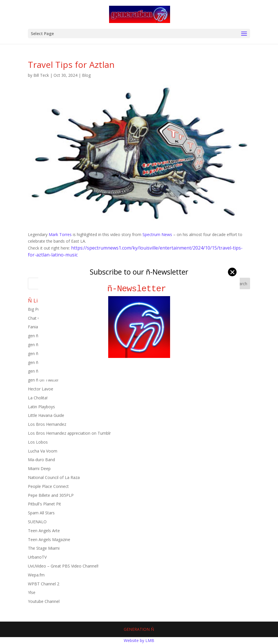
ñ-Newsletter (139, 289)
